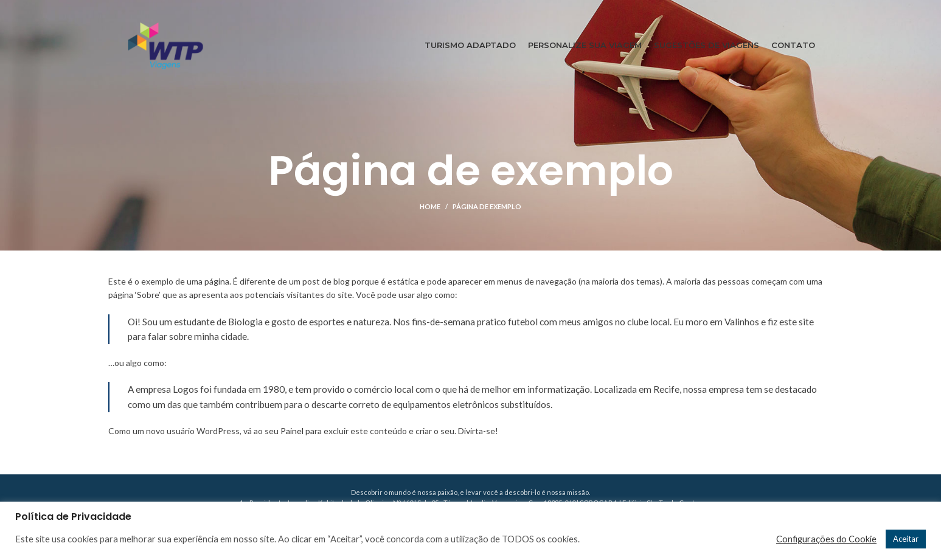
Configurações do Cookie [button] (826, 539)
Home (430, 206)
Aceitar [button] (906, 539)
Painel (292, 431)
